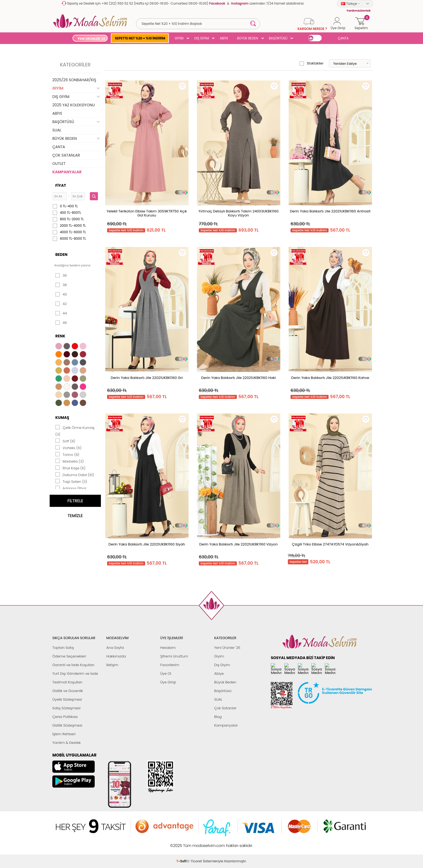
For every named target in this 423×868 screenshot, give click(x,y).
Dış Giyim (222, 665)
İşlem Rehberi (64, 734)
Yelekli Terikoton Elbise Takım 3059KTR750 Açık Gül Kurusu (147, 213)
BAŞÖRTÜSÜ (278, 38)
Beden (61, 255)
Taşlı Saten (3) (71, 481)
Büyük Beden (225, 682)
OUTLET (59, 164)
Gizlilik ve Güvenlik (68, 691)
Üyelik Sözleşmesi (67, 699)
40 (61, 294)
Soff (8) (65, 441)
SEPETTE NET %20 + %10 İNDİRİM (140, 38)
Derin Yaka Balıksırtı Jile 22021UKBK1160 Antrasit (330, 211)
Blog (218, 717)
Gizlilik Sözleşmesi (67, 725)
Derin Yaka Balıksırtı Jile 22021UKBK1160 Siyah (147, 544)
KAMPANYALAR (67, 172)
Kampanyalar (226, 725)
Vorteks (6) (68, 447)
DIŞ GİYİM (202, 38)
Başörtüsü (223, 691)
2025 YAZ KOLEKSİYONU (74, 105)
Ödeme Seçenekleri (69, 656)
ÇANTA (343, 38)
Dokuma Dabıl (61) (75, 474)
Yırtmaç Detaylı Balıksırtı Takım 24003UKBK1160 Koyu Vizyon (238, 213)
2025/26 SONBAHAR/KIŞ (74, 80)
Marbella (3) (69, 461)
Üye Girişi (168, 682)
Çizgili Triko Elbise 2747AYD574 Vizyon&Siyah (330, 544)
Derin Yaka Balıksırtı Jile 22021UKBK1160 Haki (238, 378)
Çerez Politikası (65, 717)
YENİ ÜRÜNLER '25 (91, 39)
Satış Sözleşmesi (66, 708)
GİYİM (179, 38)
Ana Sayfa (115, 648)
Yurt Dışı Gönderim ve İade (75, 674)
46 (61, 323)
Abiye (219, 674)
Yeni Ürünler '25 (227, 648)
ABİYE (224, 38)
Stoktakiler (311, 63)
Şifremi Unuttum (174, 656)
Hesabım (168, 648)
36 (61, 276)
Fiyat (61, 185)
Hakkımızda (116, 656)
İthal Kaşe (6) (70, 468)
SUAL (57, 130)
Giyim (219, 656)
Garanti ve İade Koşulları (73, 665)
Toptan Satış (63, 648)
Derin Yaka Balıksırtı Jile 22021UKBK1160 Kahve (330, 378)
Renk (60, 336)
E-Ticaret (195, 843)
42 (61, 304)
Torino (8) (67, 454)
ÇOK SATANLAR (66, 155)
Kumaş (62, 418)
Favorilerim (170, 665)
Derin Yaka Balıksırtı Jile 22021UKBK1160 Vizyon (238, 544)
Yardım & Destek (66, 743)
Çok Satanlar (225, 708)
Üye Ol (166, 674)
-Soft (182, 843)
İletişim (112, 665)
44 (61, 313)
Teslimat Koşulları (67, 682)
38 (61, 285)
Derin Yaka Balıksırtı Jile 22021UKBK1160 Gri (147, 378)
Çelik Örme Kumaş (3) (75, 431)
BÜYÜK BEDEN (248, 38)
